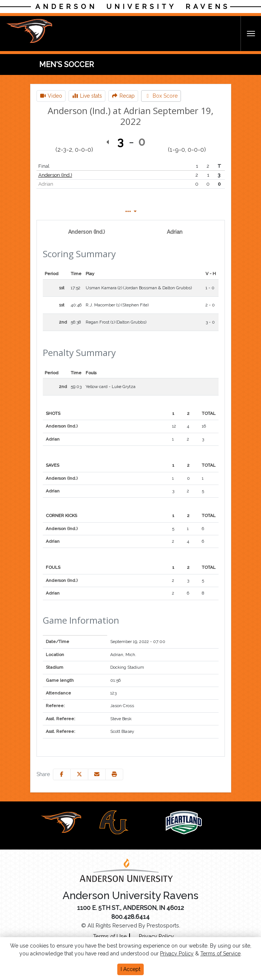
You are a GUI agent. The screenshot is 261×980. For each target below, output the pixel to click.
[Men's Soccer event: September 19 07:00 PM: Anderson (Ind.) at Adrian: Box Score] (161, 96)
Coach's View (191, 212)
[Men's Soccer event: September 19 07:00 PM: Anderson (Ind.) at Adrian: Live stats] (87, 96)
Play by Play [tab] (123, 212)
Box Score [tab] (62, 212)
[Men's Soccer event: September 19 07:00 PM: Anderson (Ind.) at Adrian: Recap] (123, 96)
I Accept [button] (130, 969)
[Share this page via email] (97, 774)
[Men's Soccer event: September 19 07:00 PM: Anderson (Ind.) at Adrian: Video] (51, 96)
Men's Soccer (66, 64)
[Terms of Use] (110, 936)
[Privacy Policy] (153, 936)
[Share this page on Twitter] (79, 774)
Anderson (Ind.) (55, 175)
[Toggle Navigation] (251, 34)
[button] (114, 774)
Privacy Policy (177, 954)
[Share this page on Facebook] (62, 774)
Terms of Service (220, 954)
